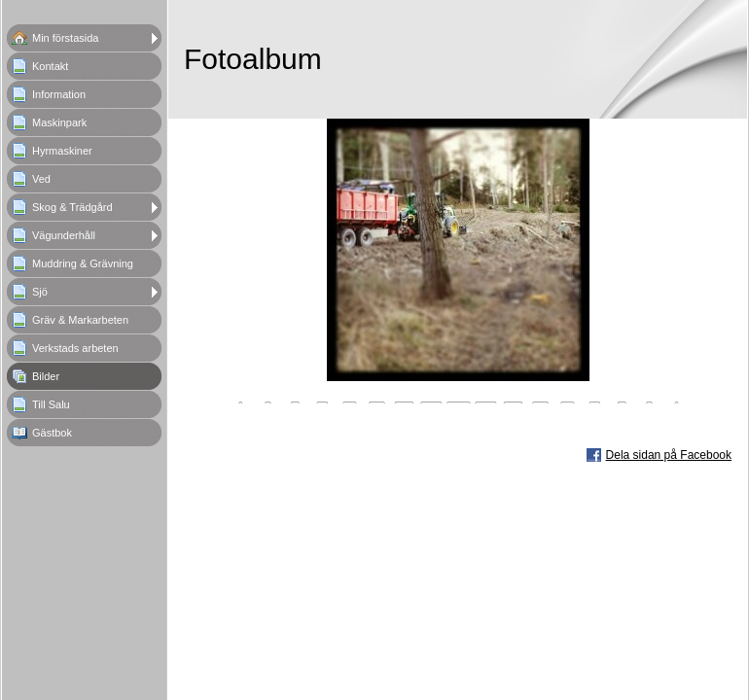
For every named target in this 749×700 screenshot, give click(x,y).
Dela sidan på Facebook (669, 455)
